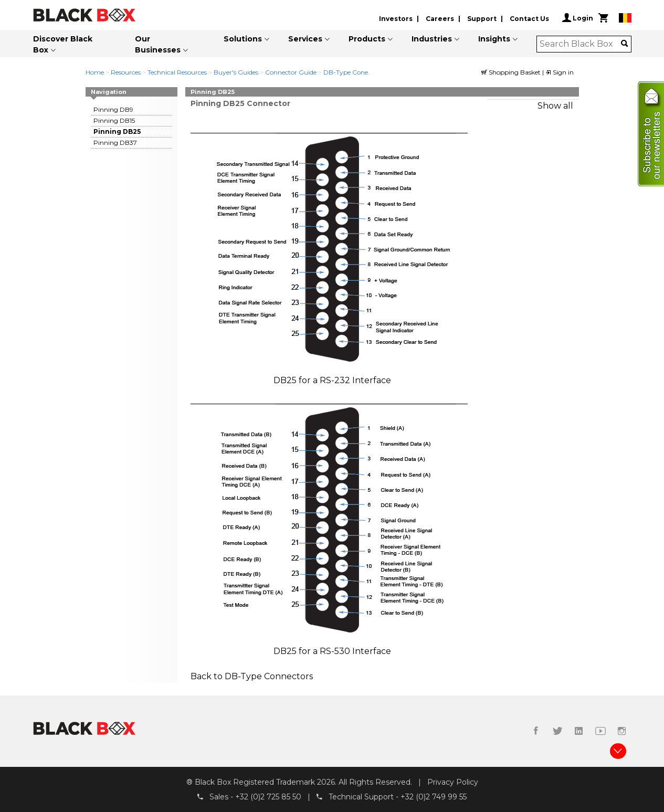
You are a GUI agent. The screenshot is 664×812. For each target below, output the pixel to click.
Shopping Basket (512, 72)
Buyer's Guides (236, 72)
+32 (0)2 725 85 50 (268, 797)
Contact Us (529, 19)
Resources (126, 72)
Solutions (243, 39)
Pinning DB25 (117, 131)
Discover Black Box (63, 44)
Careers (440, 19)
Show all (555, 106)
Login (578, 18)
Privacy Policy (453, 782)
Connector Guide (291, 72)
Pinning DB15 (114, 120)
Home (95, 72)
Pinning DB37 (115, 143)
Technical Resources (177, 72)
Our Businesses (158, 44)
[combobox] (580, 44)
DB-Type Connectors (269, 676)
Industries (432, 39)
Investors (396, 19)
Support (482, 19)
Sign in (560, 72)
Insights (494, 39)
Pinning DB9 (113, 109)
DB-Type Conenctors (355, 72)
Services (305, 39)
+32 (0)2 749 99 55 (434, 797)
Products (367, 39)
